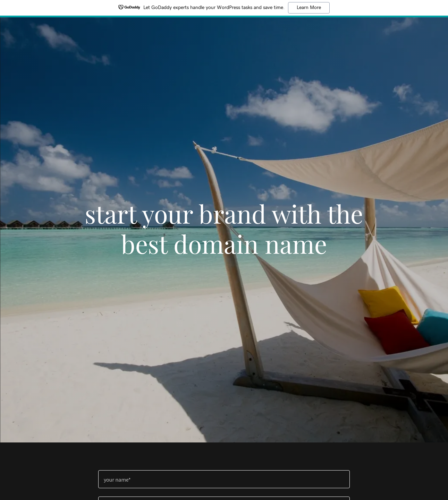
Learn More (309, 8)
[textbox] (224, 479)
